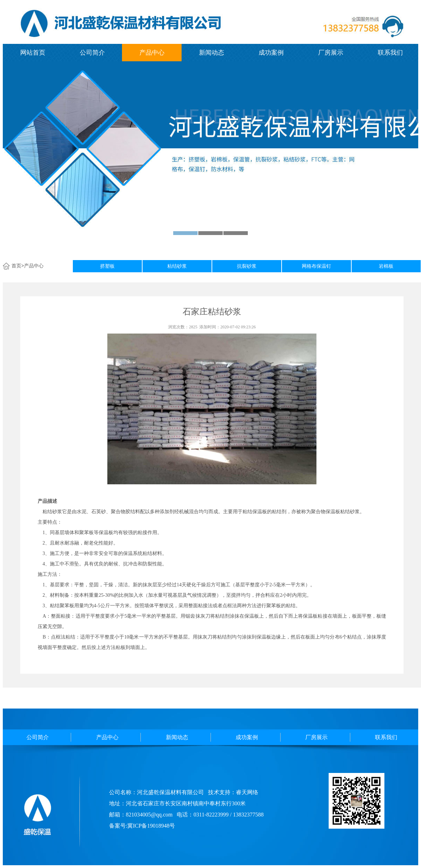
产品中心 (152, 53)
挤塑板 (107, 266)
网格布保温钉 (316, 266)
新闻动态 (212, 53)
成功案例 (271, 53)
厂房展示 (331, 53)
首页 (16, 266)
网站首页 (33, 53)
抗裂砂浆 (247, 266)
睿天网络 (247, 792)
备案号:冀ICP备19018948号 (142, 826)
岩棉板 (386, 266)
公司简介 (92, 53)
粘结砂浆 (177, 266)
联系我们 (390, 53)
